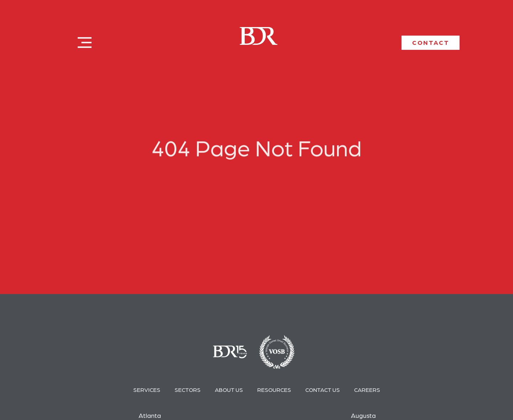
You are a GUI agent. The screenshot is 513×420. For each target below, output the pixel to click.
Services (147, 390)
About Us (229, 390)
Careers (367, 390)
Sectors (188, 390)
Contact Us (323, 390)
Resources (274, 390)
